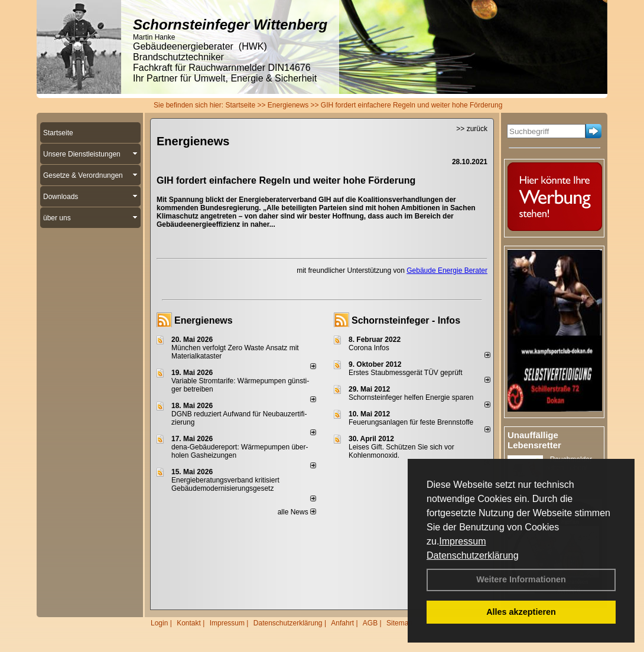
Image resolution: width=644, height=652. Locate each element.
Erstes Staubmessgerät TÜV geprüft (406, 373)
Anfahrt (342, 623)
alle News (297, 512)
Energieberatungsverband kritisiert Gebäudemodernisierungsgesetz (225, 484)
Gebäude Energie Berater (447, 270)
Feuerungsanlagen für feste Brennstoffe (411, 422)
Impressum (462, 541)
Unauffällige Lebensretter (534, 440)
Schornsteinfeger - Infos (406, 320)
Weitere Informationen (521, 579)
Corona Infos (369, 348)
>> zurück (472, 129)
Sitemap (399, 623)
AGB (370, 623)
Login (159, 623)
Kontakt (189, 623)
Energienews (204, 320)
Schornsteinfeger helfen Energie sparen (411, 397)
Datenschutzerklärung (473, 555)
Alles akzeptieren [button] (521, 612)
